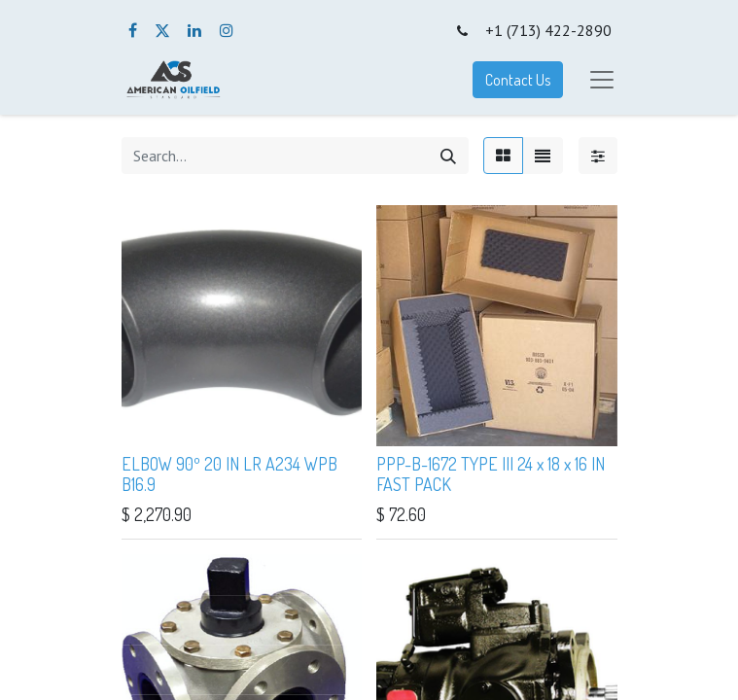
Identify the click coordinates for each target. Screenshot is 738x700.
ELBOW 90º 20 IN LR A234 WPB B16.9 (229, 474)
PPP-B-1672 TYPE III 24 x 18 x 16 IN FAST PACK (491, 474)
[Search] (448, 156)
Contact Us (518, 80)
